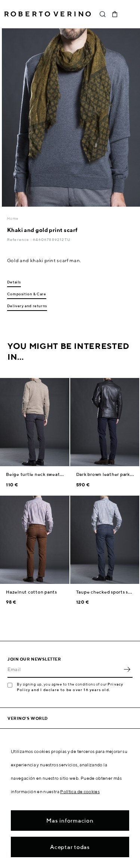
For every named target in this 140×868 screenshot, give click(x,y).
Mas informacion (70, 821)
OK (127, 670)
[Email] (64, 670)
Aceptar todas (70, 847)
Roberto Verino (48, 14)
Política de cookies (80, 791)
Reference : (20, 239)
